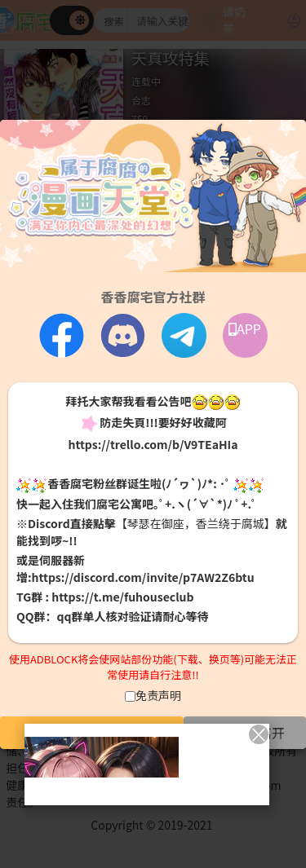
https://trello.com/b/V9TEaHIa (153, 444)
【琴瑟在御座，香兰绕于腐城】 (196, 523)
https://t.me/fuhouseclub (122, 597)
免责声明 (158, 695)
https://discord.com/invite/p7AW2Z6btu (143, 577)
